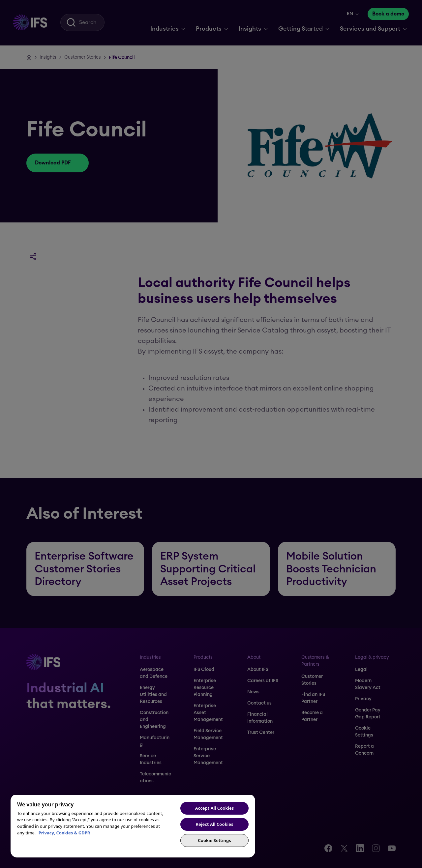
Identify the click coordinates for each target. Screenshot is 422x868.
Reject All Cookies (215, 824)
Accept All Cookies (215, 808)
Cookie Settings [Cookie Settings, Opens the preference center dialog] (214, 840)
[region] (133, 826)
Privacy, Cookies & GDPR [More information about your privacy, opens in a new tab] (64, 833)
